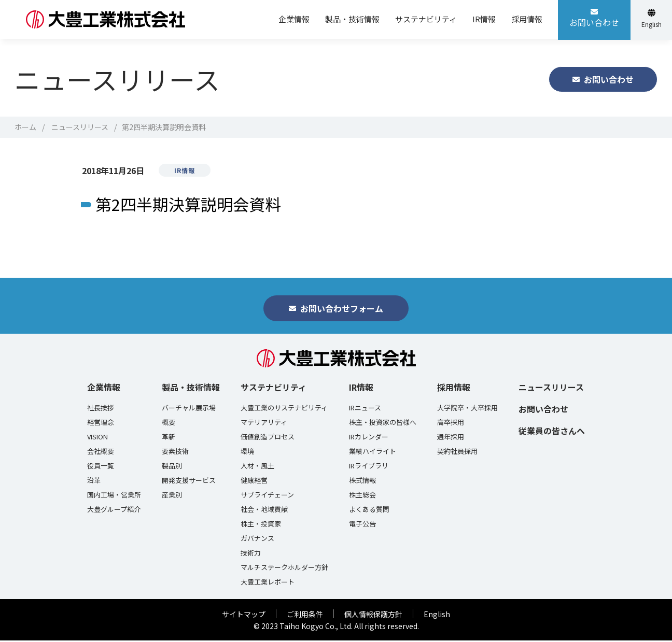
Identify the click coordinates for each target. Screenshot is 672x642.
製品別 (172, 467)
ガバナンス (257, 540)
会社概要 (101, 453)
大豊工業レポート (268, 583)
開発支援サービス (189, 482)
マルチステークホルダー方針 (284, 569)
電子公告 (362, 525)
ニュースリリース (80, 127)
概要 (169, 424)
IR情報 (361, 389)
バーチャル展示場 (189, 409)
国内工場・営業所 (114, 496)
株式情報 (362, 482)
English (437, 616)
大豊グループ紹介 (114, 511)
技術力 (251, 554)
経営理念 (101, 424)
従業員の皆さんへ (552, 432)
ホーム (25, 127)
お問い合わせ (543, 410)
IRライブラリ (369, 467)
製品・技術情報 (191, 389)
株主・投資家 (261, 525)
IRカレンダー (369, 438)
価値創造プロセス (268, 438)
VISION (97, 438)
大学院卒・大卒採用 (467, 409)
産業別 (172, 496)
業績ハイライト (373, 453)
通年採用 (451, 438)
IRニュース (365, 409)
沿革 (94, 482)
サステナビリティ (274, 389)
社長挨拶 (101, 409)
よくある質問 (369, 511)
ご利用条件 (305, 616)
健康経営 (254, 482)
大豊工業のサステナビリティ (284, 409)
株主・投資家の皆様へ (383, 424)
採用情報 (454, 389)
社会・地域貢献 (264, 511)
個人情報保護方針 (373, 616)
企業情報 (104, 389)
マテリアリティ (264, 424)
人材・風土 (257, 467)
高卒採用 (451, 424)
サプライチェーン (267, 496)
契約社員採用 (457, 453)
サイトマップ (244, 616)
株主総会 (362, 496)
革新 (169, 438)
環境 (247, 453)
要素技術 (175, 453)
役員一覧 (101, 467)
